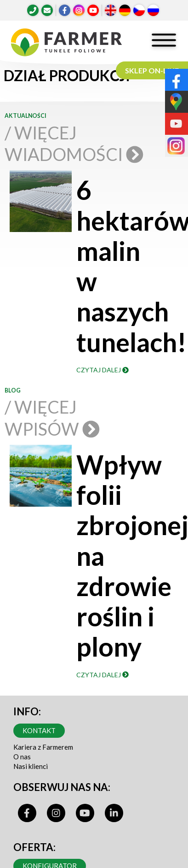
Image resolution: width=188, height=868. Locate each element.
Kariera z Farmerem (43, 747)
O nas (22, 757)
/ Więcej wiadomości (73, 144)
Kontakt (39, 730)
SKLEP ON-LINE (152, 70)
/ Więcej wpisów (51, 418)
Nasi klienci (31, 766)
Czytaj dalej (103, 370)
